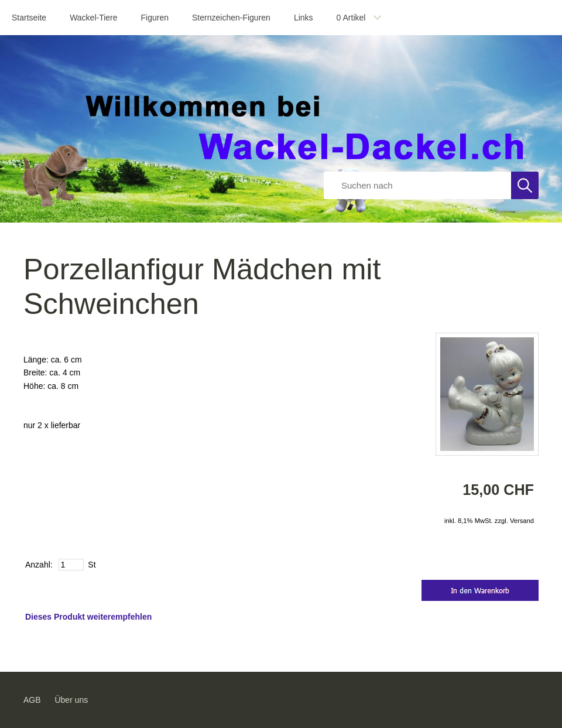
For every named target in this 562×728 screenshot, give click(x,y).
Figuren (155, 18)
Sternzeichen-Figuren (231, 18)
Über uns (71, 700)
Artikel (351, 18)
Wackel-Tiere (93, 18)
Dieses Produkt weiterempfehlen (88, 617)
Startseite (29, 18)
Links (304, 18)
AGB (32, 700)
